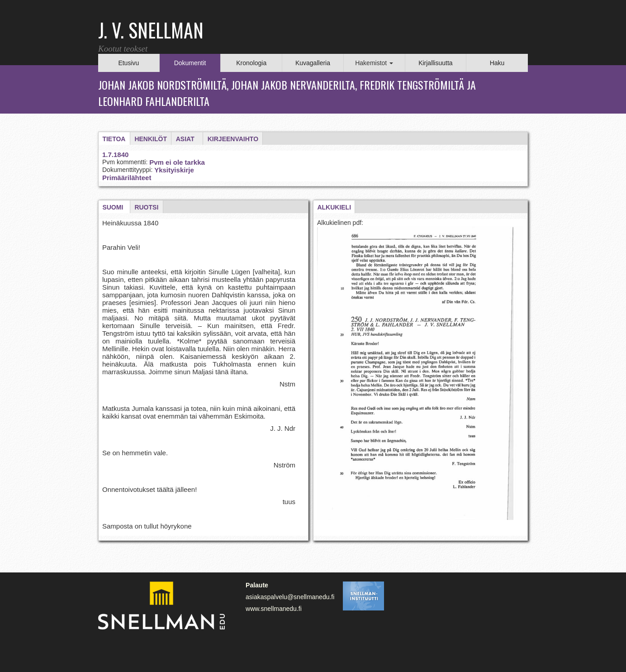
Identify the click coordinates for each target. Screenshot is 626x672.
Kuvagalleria (313, 63)
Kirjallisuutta (435, 63)
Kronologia (251, 63)
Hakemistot (374, 63)
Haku (497, 63)
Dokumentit (190, 63)
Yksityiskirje (174, 170)
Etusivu (128, 63)
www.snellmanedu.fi (274, 609)
